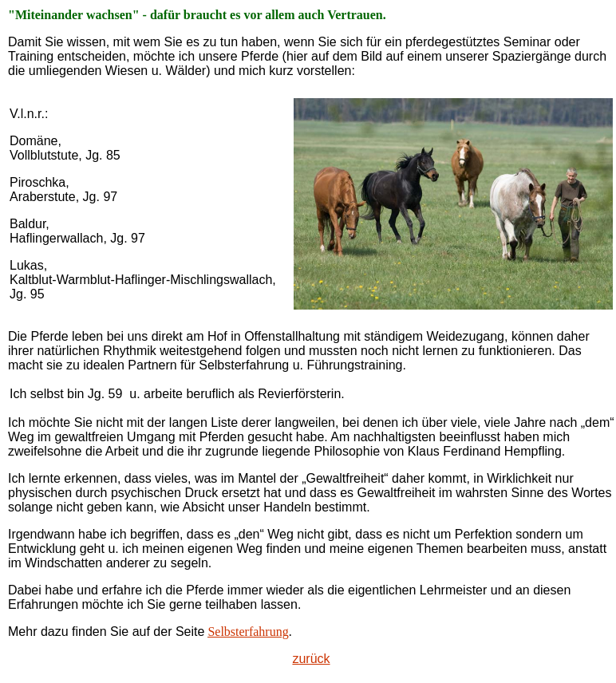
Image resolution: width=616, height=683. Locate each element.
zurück (311, 659)
